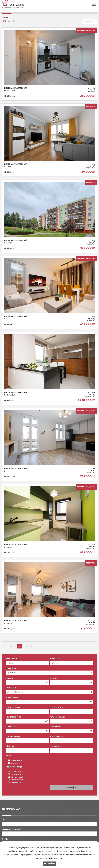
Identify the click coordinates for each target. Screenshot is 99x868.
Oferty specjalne (15, 775)
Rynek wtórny (14, 763)
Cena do (54, 678)
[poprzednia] (4, 646)
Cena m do (55, 727)
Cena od (9, 678)
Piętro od (10, 746)
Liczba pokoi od (13, 707)
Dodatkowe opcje (14, 767)
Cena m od (10, 727)
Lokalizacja (11, 688)
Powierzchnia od (13, 717)
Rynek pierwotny (15, 761)
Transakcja (55, 659)
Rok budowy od (13, 737)
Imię (4, 820)
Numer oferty (12, 698)
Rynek (8, 756)
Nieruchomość (12, 659)
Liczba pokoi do (57, 707)
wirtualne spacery (15, 783)
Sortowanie (89, 21)
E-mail (5, 839)
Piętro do (54, 746)
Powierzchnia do (58, 717)
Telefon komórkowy (12, 829)
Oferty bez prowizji (15, 777)
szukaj (72, 788)
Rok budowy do (57, 737)
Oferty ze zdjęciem (16, 772)
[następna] (31, 646)
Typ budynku (11, 669)
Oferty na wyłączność (16, 780)
